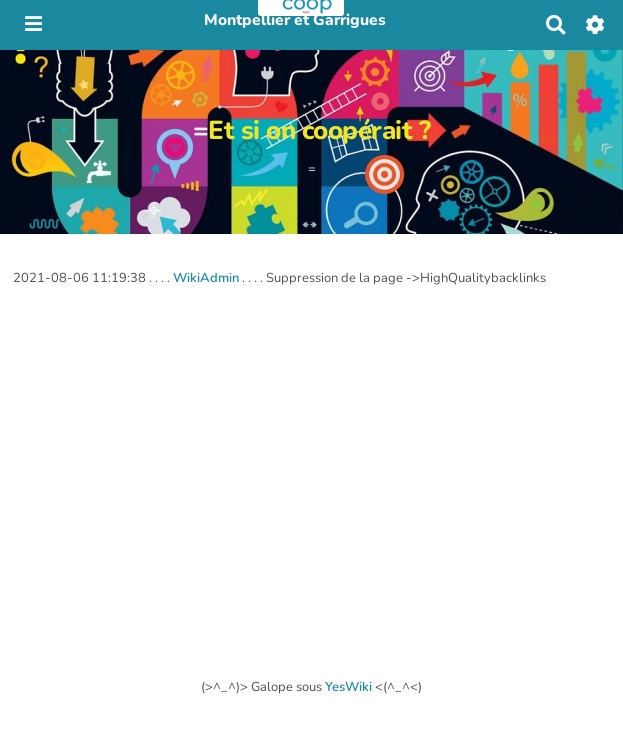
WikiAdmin (206, 278)
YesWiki (348, 687)
